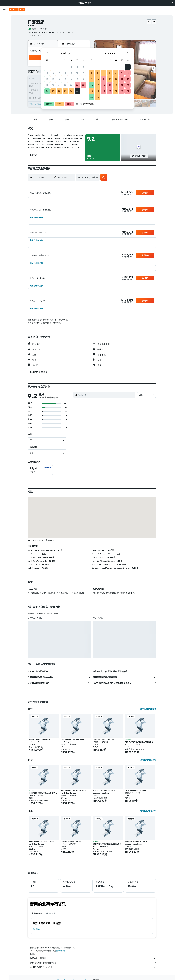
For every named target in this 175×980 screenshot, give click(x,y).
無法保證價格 (60, 959)
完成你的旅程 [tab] (37, 922)
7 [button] (59, 73)
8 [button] (65, 73)
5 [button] (47, 73)
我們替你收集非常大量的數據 (93, 971)
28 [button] (59, 91)
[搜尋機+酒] (4, 33)
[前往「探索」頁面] (4, 40)
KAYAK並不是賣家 (93, 967)
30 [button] (71, 91)
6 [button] (53, 73)
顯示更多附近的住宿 (148, 717)
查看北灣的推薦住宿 (148, 820)
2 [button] (71, 67)
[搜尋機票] (4, 17)
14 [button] (59, 79)
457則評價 (42, 29)
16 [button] (71, 79)
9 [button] (71, 73)
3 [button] (77, 67)
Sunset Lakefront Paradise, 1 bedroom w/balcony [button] (40, 749)
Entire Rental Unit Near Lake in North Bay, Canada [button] (73, 749)
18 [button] (83, 79)
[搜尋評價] (106, 403)
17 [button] (77, 79)
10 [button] (77, 73)
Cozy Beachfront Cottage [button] (103, 748)
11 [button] (83, 73)
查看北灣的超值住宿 (148, 768)
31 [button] (77, 91)
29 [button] (65, 91)
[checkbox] (40, 478)
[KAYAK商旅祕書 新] (4, 51)
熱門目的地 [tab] (51, 922)
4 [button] (83, 67)
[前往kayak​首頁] (17, 9)
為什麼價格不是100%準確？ (93, 976)
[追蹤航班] (4, 45)
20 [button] (53, 85)
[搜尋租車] (4, 28)
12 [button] (47, 79)
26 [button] (47, 91)
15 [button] (65, 79)
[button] (172, 3)
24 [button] (77, 85)
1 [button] (65, 67)
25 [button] (83, 85)
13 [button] (53, 79)
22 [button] (65, 85)
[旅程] (4, 58)
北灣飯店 (37, 937)
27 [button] (53, 91)
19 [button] (47, 85)
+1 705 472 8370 (35, 36)
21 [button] (59, 85)
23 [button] (71, 85)
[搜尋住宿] (4, 22)
